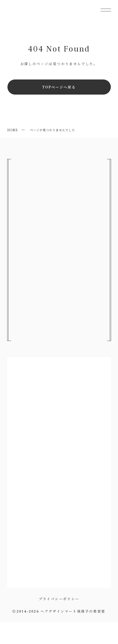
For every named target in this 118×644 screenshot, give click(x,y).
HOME (13, 130)
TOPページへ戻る (59, 87)
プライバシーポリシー (59, 599)
